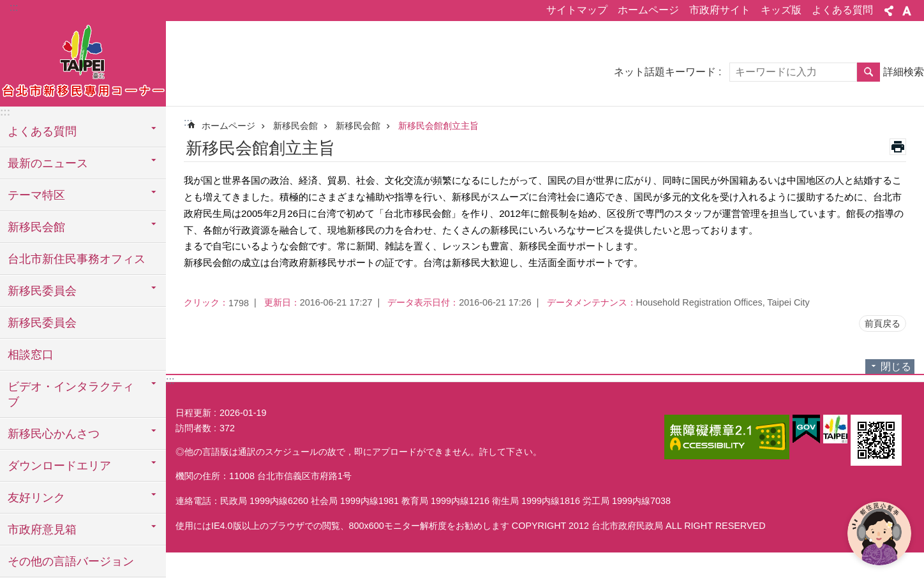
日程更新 (193, 413)
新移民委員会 (42, 323)
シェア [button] (889, 11)
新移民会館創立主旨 (438, 126)
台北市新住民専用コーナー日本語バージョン (83, 62)
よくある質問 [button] (42, 131)
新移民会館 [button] (36, 227)
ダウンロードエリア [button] (59, 466)
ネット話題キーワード (665, 72)
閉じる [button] (896, 367)
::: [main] (188, 122)
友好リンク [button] (36, 498)
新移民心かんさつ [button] (54, 434)
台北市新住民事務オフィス (77, 259)
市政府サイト (720, 10)
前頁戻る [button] (883, 323)
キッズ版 (781, 10)
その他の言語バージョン (71, 561)
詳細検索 (904, 72)
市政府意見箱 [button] (42, 530)
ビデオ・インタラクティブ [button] (71, 394)
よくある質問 (842, 10)
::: (14, 7)
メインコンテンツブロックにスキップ (7, 7)
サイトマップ (577, 10)
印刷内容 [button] (898, 147)
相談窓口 (31, 355)
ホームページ (648, 10)
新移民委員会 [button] (42, 291)
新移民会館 (295, 126)
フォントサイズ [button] (907, 11)
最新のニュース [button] (48, 163)
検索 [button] (868, 72)
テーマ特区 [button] (36, 195)
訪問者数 (193, 428)
